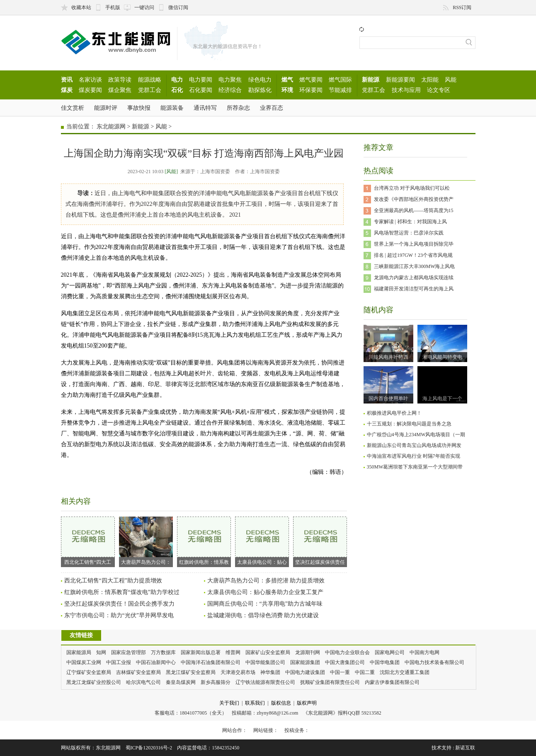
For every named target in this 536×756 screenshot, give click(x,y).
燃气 (287, 80)
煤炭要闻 (90, 90)
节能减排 (340, 90)
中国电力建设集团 (305, 672)
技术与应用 (406, 90)
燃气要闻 (311, 80)
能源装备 (172, 108)
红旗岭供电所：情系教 (204, 541)
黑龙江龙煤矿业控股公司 (94, 682)
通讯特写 (205, 108)
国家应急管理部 (129, 652)
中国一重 (340, 672)
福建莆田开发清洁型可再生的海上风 (414, 289)
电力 (177, 80)
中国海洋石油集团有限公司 (211, 662)
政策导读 (120, 80)
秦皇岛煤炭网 (181, 682)
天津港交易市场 (238, 672)
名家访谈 (90, 80)
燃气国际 (340, 80)
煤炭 (67, 90)
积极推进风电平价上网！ (394, 413)
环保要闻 (311, 90)
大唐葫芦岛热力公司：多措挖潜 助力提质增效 (266, 581)
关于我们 (229, 703)
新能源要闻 (400, 80)
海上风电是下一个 (442, 399)
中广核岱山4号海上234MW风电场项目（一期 (416, 435)
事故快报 (139, 108)
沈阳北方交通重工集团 (405, 672)
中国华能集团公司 (265, 662)
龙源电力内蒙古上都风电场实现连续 (414, 278)
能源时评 (106, 108)
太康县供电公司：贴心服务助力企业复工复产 (265, 592)
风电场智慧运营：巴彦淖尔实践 (409, 233)
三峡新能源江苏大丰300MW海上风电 (415, 266)
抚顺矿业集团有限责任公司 (330, 682)
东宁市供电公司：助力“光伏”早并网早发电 (119, 615)
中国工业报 (119, 662)
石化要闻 (201, 90)
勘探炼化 (260, 90)
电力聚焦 (230, 80)
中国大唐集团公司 (345, 662)
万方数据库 (163, 652)
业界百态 (272, 108)
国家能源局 (79, 652)
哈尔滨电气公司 (143, 682)
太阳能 (430, 80)
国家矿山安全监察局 (268, 652)
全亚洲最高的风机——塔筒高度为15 (414, 210)
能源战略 (150, 80)
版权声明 (307, 703)
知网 (101, 652)
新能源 (371, 80)
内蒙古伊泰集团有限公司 (392, 682)
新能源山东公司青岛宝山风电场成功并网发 (414, 445)
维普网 (233, 652)
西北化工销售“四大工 (88, 541)
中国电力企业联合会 (347, 652)
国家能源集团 (305, 662)
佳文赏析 (73, 108)
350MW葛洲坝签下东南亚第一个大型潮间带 (415, 467)
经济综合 (230, 90)
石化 (177, 90)
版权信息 (281, 703)
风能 (451, 80)
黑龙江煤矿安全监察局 (191, 672)
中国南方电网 (424, 652)
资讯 (67, 80)
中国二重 (365, 672)
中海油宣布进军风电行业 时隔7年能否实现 (414, 456)
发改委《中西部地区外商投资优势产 (414, 199)
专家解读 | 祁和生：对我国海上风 (410, 222)
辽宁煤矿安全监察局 (89, 672)
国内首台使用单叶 (388, 399)
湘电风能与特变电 (442, 357)
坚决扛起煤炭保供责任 (320, 541)
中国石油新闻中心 (156, 662)
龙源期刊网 (308, 652)
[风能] (171, 171)
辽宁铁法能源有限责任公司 (265, 682)
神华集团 (270, 672)
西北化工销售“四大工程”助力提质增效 (113, 581)
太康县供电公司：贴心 (262, 541)
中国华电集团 (385, 662)
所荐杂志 (238, 108)
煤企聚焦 (120, 90)
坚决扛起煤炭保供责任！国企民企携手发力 (119, 604)
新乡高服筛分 (216, 682)
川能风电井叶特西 (388, 357)
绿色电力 (260, 80)
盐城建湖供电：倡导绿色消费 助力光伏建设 (263, 615)
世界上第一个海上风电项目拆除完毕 (414, 244)
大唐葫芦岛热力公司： (146, 541)
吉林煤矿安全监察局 (138, 672)
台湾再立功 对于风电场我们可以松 (412, 188)
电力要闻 (201, 80)
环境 (287, 90)
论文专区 (439, 90)
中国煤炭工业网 (84, 662)
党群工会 (150, 90)
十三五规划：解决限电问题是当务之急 (409, 424)
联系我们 (255, 703)
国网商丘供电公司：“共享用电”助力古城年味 (265, 604)
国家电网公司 (390, 652)
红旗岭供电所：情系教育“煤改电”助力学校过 (122, 592)
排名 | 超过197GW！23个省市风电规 (413, 255)
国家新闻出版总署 (201, 652)
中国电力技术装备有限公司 (434, 662)
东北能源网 (111, 127)
